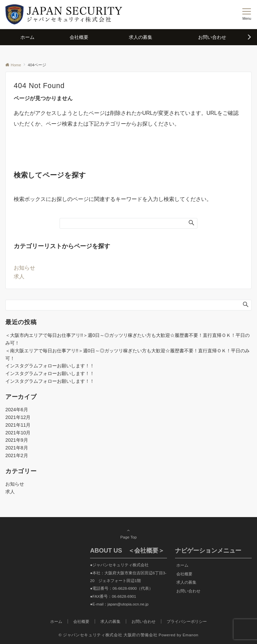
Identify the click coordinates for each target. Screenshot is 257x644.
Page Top (128, 533)
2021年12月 (18, 417)
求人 (19, 276)
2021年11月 (18, 425)
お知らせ (24, 268)
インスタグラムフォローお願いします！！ (50, 366)
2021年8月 (17, 448)
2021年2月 (17, 455)
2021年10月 (18, 433)
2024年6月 (17, 410)
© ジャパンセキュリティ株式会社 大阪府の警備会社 (108, 635)
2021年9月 (17, 440)
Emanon (191, 635)
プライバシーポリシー (187, 621)
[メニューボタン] (247, 14)
